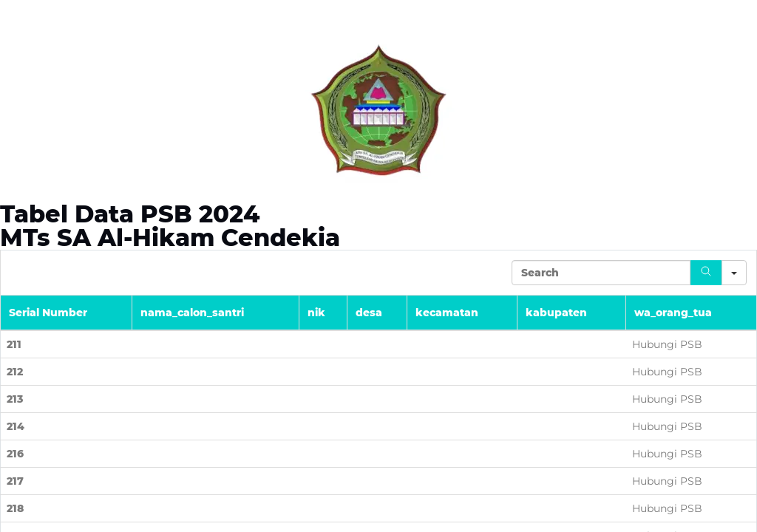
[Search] (706, 273)
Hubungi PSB (667, 344)
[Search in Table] (601, 273)
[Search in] (734, 273)
